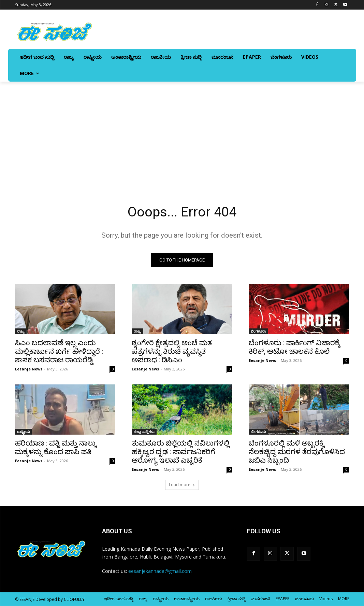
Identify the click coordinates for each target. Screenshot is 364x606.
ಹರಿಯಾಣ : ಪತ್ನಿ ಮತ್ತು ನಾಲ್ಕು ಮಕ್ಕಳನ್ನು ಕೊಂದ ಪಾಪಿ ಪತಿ (56, 448)
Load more (182, 485)
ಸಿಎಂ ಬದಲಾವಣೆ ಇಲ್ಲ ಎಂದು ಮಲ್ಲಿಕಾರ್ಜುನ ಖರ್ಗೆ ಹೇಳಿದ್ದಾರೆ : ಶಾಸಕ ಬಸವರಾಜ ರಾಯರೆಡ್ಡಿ (59, 352)
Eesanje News (29, 369)
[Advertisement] (182, 133)
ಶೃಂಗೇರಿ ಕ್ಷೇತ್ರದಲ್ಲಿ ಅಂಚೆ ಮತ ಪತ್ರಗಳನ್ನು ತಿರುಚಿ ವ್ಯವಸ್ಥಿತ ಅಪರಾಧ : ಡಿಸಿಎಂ (172, 352)
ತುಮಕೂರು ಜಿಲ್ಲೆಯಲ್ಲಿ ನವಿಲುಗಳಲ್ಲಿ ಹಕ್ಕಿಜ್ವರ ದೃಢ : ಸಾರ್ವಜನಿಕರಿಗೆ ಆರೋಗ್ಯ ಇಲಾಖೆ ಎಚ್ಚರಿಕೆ (181, 452)
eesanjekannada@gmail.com (160, 571)
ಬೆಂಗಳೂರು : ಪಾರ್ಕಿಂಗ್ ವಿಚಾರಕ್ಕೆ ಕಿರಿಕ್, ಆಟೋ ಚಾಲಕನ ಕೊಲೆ (295, 347)
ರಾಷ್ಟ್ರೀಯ (23, 432)
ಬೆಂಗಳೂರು (258, 332)
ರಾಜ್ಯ (21, 332)
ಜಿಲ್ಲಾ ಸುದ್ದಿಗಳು (144, 432)
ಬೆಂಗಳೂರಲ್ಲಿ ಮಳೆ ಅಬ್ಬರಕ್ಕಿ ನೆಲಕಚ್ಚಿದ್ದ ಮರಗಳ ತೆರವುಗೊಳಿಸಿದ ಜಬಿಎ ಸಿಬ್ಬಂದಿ (297, 452)
